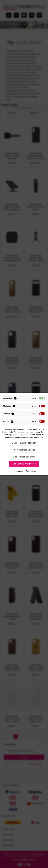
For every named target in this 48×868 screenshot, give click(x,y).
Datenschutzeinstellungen (24, 443)
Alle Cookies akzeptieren (24, 464)
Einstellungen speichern (24, 457)
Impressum (17, 471)
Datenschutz (30, 471)
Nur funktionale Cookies (24, 450)
